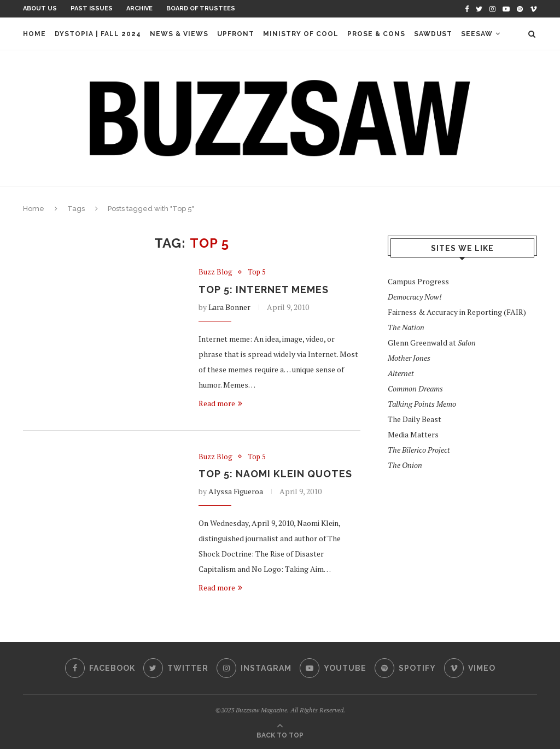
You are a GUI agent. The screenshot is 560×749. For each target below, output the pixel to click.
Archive (139, 8)
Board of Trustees (201, 8)
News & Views (179, 34)
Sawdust (433, 34)
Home (34, 34)
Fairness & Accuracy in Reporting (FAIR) (457, 312)
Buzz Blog (215, 272)
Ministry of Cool (301, 34)
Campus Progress (418, 281)
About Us (40, 8)
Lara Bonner (229, 307)
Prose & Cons (376, 34)
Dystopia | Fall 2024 (98, 34)
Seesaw (477, 34)
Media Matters (413, 434)
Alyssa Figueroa (236, 491)
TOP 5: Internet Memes (264, 289)
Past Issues (92, 8)
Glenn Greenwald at (432, 343)
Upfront (236, 34)
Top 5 (257, 272)
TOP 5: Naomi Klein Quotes (275, 474)
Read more (220, 403)
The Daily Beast (415, 419)
